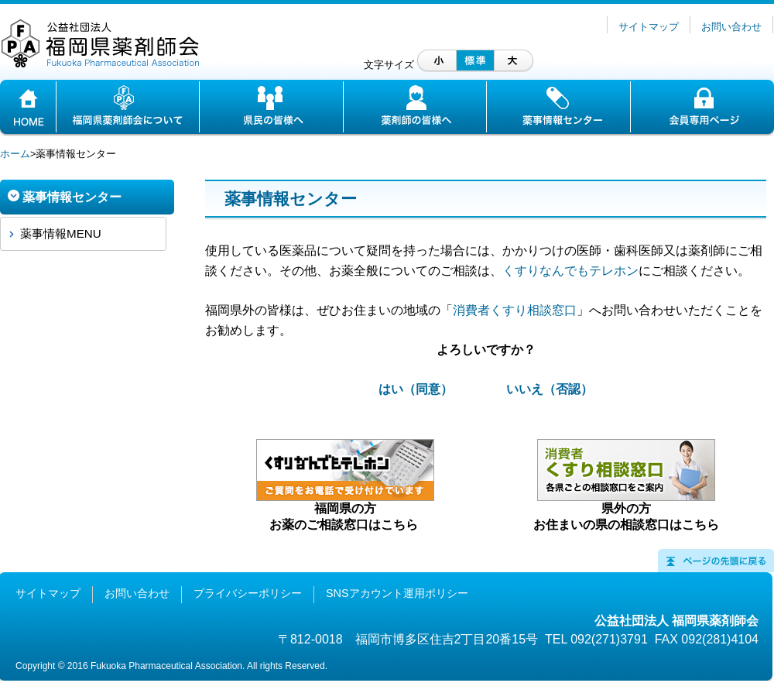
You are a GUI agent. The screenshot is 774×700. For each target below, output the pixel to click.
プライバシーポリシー (248, 593)
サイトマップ (649, 27)
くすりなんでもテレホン (570, 271)
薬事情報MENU (61, 233)
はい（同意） (416, 389)
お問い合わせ (731, 27)
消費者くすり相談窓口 (515, 310)
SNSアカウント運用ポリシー (397, 593)
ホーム (15, 154)
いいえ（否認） (550, 389)
